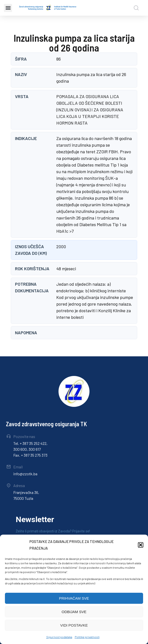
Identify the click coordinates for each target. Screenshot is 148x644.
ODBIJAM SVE (74, 612)
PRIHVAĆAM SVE (74, 598)
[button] (141, 545)
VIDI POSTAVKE (74, 625)
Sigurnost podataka (59, 637)
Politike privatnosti (87, 637)
